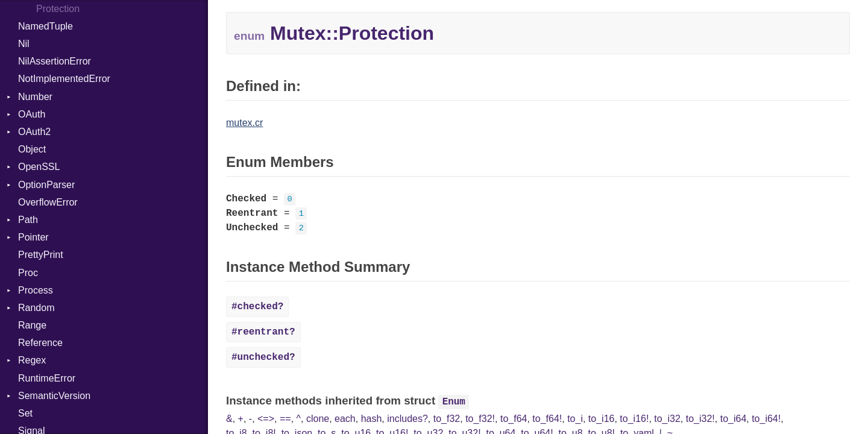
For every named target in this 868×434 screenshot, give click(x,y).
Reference (40, 343)
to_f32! (480, 419)
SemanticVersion (54, 396)
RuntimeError (47, 378)
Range (32, 325)
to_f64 (514, 419)
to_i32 (667, 419)
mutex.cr (244, 123)
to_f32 (447, 419)
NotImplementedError (64, 79)
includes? (407, 419)
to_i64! (766, 419)
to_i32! (700, 419)
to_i (575, 419)
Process (36, 290)
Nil (24, 44)
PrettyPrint (41, 255)
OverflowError (48, 202)
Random (36, 308)
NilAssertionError (55, 61)
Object (32, 149)
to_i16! (634, 419)
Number (35, 97)
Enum (454, 402)
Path (28, 220)
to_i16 (602, 419)
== (285, 419)
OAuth (32, 114)
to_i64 (734, 419)
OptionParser (46, 185)
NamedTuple (46, 26)
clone (318, 419)
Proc (28, 273)
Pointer (33, 237)
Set (25, 413)
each (345, 419)
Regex (32, 360)
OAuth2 (34, 132)
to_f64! (547, 419)
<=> (266, 419)
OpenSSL (39, 167)
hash (372, 419)
